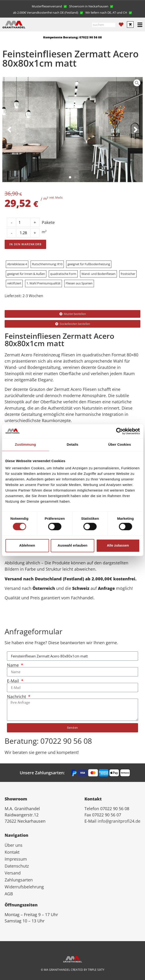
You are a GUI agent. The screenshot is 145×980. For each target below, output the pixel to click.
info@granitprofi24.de (119, 821)
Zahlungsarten (19, 880)
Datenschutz (17, 866)
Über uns (14, 845)
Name (13, 665)
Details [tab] (73, 444)
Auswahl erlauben (72, 546)
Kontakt (12, 852)
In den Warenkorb (25, 244)
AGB (9, 894)
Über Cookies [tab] (120, 444)
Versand (13, 873)
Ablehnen (27, 546)
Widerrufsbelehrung (24, 887)
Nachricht (17, 697)
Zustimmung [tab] (25, 444)
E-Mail (14, 681)
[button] (49, 6)
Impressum (16, 859)
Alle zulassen (118, 546)
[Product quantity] (23, 233)
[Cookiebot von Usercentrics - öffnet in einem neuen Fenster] (119, 431)
